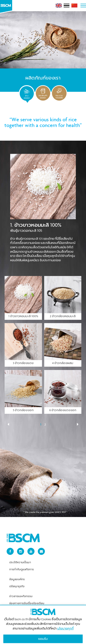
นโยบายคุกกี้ (65, 626)
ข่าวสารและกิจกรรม (21, 594)
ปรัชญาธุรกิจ (17, 584)
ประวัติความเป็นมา (20, 560)
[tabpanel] (43, 343)
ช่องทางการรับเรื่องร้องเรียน (27, 601)
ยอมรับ (43, 637)
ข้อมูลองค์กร (17, 577)
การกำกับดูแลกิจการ (22, 567)
